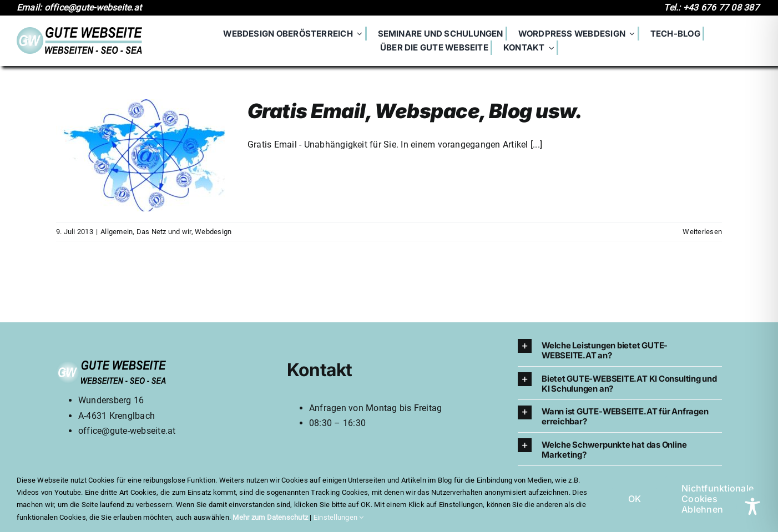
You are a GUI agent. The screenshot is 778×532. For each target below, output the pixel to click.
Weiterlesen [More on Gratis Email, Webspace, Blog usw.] (702, 232)
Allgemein (117, 232)
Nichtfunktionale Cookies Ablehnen (718, 499)
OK (635, 499)
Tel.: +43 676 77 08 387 (713, 7)
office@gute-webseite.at (127, 431)
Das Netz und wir (164, 232)
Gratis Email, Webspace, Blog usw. (415, 111)
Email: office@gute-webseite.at (80, 7)
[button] (620, 350)
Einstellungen (339, 517)
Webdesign (213, 232)
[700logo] (79, 31)
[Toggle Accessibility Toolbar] (752, 506)
